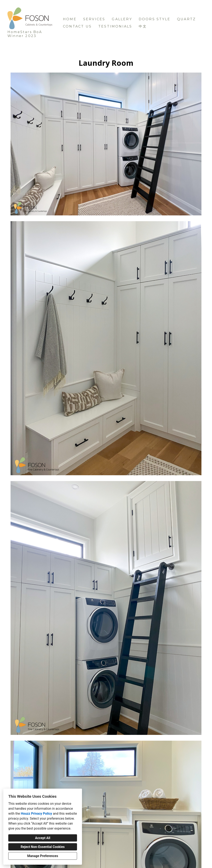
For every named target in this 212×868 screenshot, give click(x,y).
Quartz (186, 19)
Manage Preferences (43, 856)
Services (94, 19)
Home (70, 19)
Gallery (122, 19)
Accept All (43, 838)
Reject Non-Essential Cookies (43, 847)
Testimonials (115, 26)
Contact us (77, 26)
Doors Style (155, 19)
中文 (143, 26)
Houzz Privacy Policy (36, 814)
